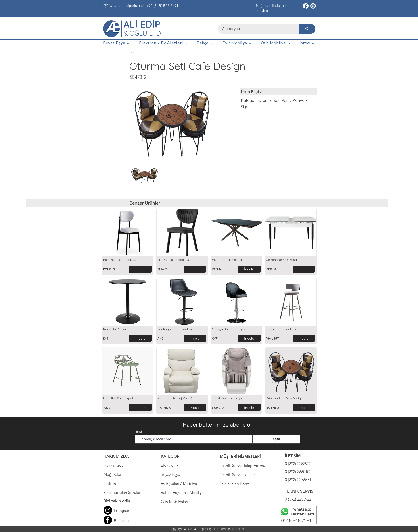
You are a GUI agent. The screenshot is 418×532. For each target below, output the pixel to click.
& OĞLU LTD (142, 33)
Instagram (122, 511)
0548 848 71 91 (296, 520)
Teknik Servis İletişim (238, 475)
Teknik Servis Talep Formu (243, 466)
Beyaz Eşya (173, 474)
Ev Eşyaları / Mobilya (179, 484)
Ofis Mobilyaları (174, 502)
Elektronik (170, 465)
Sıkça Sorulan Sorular (122, 493)
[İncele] (141, 269)
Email (139, 432)
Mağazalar (112, 474)
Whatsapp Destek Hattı (303, 512)
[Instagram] (313, 6)
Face (118, 521)
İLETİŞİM (293, 456)
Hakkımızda (114, 465)
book (126, 521)
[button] (116, 43)
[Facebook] (306, 6)
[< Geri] (144, 53)
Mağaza (262, 6)
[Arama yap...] (256, 29)
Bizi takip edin (117, 501)
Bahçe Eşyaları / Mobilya (182, 493)
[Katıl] (276, 439)
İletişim (278, 6)
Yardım (262, 11)
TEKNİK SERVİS (299, 491)
